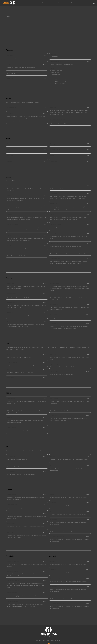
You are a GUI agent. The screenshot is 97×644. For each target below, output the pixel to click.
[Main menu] (93, 3)
